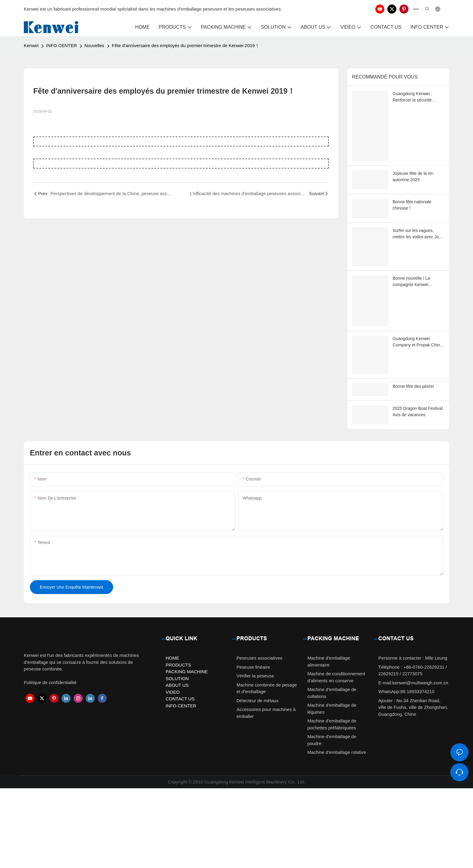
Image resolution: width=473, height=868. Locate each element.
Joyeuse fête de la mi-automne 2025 (413, 200)
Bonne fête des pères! (413, 454)
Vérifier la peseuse (255, 755)
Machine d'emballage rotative (337, 832)
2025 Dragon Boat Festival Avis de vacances (418, 481)
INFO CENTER (62, 45)
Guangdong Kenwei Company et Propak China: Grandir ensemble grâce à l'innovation (418, 398)
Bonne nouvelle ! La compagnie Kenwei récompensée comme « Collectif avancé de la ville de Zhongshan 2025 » (417, 316)
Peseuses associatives (259, 738)
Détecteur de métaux (257, 780)
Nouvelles (94, 45)
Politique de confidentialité (50, 762)
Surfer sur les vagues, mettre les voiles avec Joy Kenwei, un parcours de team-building (417, 263)
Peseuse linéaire (253, 746)
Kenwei (31, 45)
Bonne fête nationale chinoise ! (412, 231)
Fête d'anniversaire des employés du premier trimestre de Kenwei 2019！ (186, 45)
